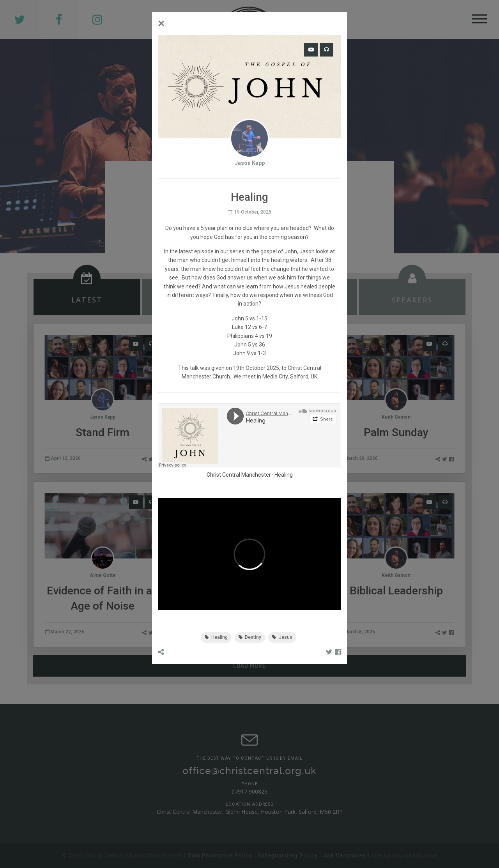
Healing (284, 475)
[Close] (161, 23)
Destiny (250, 637)
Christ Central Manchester (239, 475)
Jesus (282, 637)
